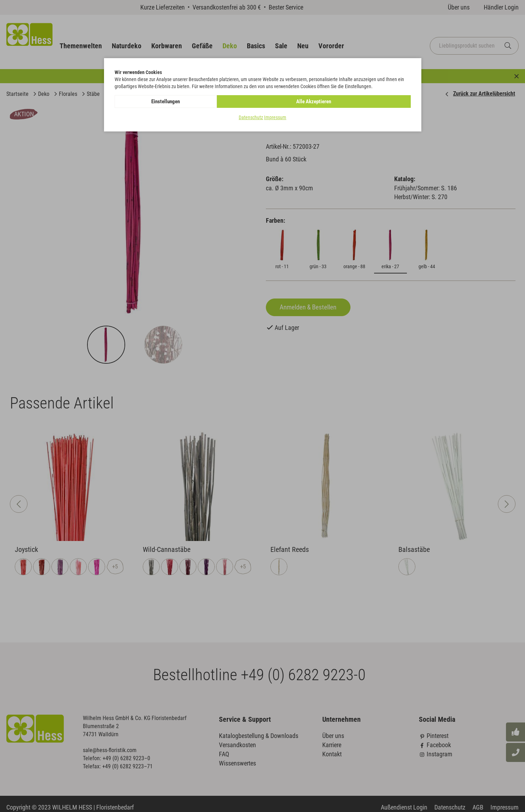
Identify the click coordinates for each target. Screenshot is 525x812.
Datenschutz (251, 118)
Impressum (275, 118)
